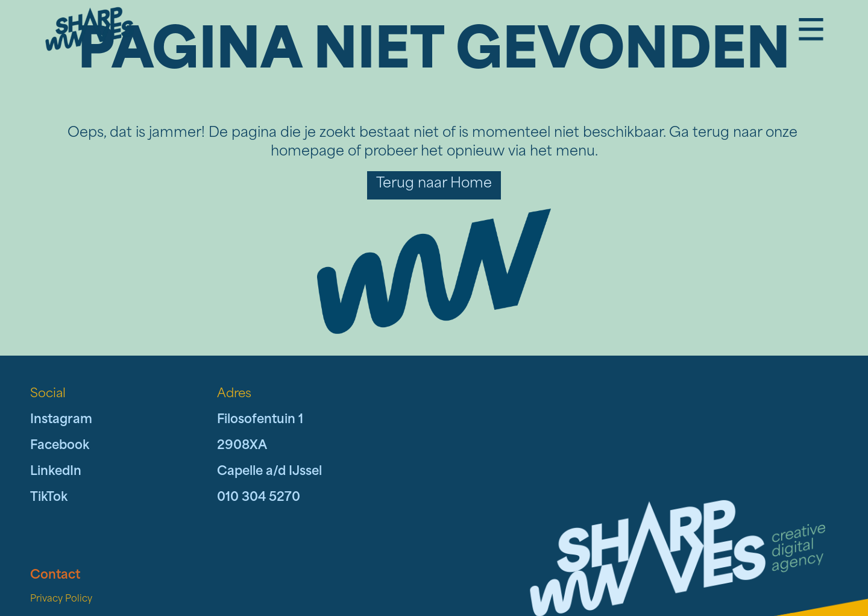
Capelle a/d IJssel (269, 472)
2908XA (242, 446)
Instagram (61, 420)
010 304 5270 (259, 498)
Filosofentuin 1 (260, 420)
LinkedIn (56, 472)
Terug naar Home (434, 184)
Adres (234, 394)
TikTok (49, 498)
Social (48, 394)
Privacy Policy (61, 599)
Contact (55, 576)
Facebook (60, 446)
